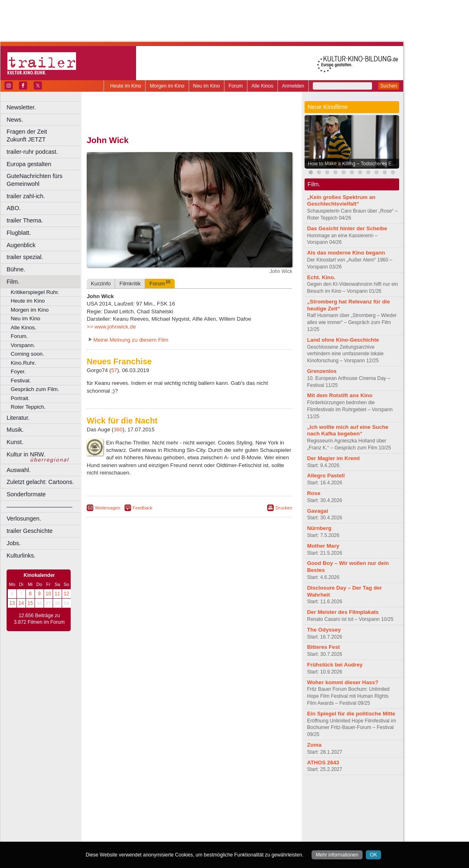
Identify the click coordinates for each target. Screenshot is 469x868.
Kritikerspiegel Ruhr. (35, 292)
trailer (189, 802)
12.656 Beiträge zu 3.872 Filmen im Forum (39, 619)
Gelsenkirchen (177, 816)
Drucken (284, 508)
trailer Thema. (25, 220)
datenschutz (214, 795)
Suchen (389, 86)
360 (118, 429)
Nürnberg (319, 528)
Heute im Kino (126, 86)
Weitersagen (108, 508)
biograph (124, 802)
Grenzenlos (322, 371)
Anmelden (293, 86)
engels (165, 802)
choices (146, 802)
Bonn (144, 809)
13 (12, 603)
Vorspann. (23, 345)
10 (48, 594)
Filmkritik (130, 284)
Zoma (314, 745)
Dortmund (200, 809)
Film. (13, 282)
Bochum (127, 809)
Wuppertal (224, 829)
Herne (220, 816)
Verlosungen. (24, 518)
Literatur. (18, 418)
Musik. (15, 430)
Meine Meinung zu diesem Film (131, 340)
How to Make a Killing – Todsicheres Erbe (353, 164)
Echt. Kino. (321, 277)
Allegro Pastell (326, 476)
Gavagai (318, 511)
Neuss (207, 822)
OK (373, 855)
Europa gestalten (29, 164)
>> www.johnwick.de (111, 327)
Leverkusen (147, 822)
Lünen (169, 822)
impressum (185, 795)
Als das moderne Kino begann (346, 253)
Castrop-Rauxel (170, 809)
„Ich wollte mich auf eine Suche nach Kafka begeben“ (348, 431)
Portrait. (20, 398)
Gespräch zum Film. (35, 389)
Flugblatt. (19, 233)
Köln (249, 816)
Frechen (150, 816)
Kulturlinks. (21, 556)
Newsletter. (21, 107)
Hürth (235, 816)
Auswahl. (18, 470)
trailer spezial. (25, 257)
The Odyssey (324, 630)
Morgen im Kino (167, 86)
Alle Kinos (262, 86)
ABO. (14, 208)
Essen (131, 816)
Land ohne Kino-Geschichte (343, 340)
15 (30, 603)
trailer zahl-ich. (26, 196)
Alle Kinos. (23, 328)
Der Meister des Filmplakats (343, 612)
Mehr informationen (337, 855)
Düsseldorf (226, 809)
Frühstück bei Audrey (335, 665)
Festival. (21, 381)
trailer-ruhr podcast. (32, 152)
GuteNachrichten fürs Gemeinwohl (35, 180)
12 (66, 594)
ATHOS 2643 (323, 763)
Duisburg (250, 809)
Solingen (192, 829)
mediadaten (256, 795)
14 (21, 603)
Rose (314, 493)
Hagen (203, 816)
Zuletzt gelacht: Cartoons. (40, 482)
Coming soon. (27, 354)
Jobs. (14, 543)
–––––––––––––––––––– (39, 507)
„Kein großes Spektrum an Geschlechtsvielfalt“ (341, 201)
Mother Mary (323, 546)
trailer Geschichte (30, 531)
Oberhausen (230, 822)
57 (114, 370)
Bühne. (16, 269)
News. (15, 120)
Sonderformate (26, 494)
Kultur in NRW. (26, 454)
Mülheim (188, 822)
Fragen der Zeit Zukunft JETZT (45, 135)
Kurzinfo (101, 284)
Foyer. (18, 372)
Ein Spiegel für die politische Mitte (351, 714)
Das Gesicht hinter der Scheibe (347, 228)
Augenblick (21, 245)
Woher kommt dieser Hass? (343, 682)
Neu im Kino (207, 86)
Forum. (19, 336)
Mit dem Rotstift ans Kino (340, 395)
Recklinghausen (162, 829)
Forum (236, 86)
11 (57, 594)
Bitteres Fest (323, 647)
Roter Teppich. (28, 407)
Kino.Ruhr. (23, 363)
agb (236, 795)
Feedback (143, 508)
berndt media (154, 795)
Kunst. (15, 442)
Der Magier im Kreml (333, 458)
